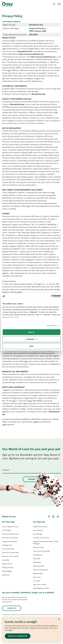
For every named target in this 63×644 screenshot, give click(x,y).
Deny (31, 346)
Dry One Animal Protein (10, 534)
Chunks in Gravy (39, 547)
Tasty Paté (6, 560)
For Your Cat (39, 522)
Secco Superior (38, 530)
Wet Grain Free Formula (10, 556)
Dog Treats (6, 575)
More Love (37, 577)
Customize (32, 339)
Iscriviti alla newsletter (18, 636)
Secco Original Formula (10, 527)
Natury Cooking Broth (40, 570)
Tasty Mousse (38, 555)
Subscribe (31, 479)
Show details (52, 325)
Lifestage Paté (7, 545)
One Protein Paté (8, 549)
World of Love (9, 516)
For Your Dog (8, 522)
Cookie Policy (13, 317)
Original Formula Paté (10, 541)
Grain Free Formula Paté (10, 553)
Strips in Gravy (7, 564)
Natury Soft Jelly (8, 567)
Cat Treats (37, 581)
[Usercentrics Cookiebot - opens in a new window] (51, 296)
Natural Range (7, 571)
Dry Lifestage (7, 530)
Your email (6, 470)
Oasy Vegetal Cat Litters (41, 588)
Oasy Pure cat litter (40, 585)
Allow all (31, 332)
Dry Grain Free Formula (10, 538)
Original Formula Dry (40, 527)
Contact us (12, 608)
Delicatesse (37, 562)
